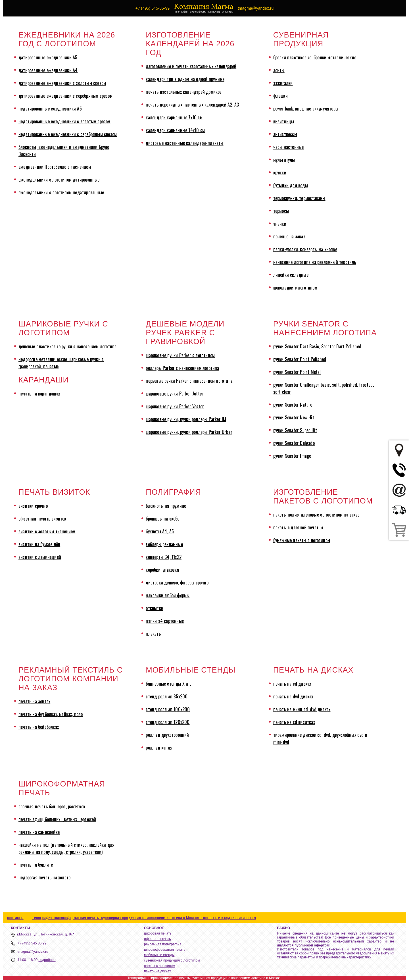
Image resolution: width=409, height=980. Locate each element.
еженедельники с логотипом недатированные (61, 192)
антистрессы (285, 134)
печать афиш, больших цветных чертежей (57, 819)
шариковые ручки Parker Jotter (175, 394)
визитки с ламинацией (40, 557)
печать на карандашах (39, 394)
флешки (280, 96)
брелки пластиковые (292, 57)
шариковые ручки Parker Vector (175, 406)
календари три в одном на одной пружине (185, 79)
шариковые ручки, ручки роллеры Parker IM (186, 419)
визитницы (284, 121)
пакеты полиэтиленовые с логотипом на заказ (316, 515)
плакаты (154, 634)
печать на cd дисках (292, 684)
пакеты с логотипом (160, 966)
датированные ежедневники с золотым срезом (62, 83)
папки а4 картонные (165, 621)
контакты (15, 917)
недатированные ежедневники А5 (50, 109)
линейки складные (291, 275)
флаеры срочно (194, 582)
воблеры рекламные (164, 544)
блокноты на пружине (166, 506)
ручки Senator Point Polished (300, 359)
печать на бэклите (36, 865)
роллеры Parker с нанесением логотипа (182, 368)
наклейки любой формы (168, 595)
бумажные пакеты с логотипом (302, 540)
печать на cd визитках (294, 722)
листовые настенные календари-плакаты (184, 143)
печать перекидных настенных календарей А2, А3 (192, 105)
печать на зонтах (34, 701)
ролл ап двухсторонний (167, 735)
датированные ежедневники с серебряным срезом (65, 96)
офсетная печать (157, 939)
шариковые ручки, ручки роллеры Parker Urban (189, 432)
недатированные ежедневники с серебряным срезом (68, 134)
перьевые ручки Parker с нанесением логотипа (189, 381)
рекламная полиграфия (163, 944)
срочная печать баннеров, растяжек (52, 806)
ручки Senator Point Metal (297, 372)
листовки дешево (162, 582)
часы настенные (289, 147)
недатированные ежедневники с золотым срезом (64, 121)
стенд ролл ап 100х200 (168, 709)
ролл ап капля (159, 748)
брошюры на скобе (162, 519)
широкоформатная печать (165, 950)
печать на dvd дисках (293, 696)
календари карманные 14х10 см (175, 130)
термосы (281, 211)
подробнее (47, 960)
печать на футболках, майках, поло (51, 714)
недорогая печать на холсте (44, 877)
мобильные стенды (159, 955)
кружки (280, 172)
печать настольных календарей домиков (184, 92)
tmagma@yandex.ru (33, 952)
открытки (155, 608)
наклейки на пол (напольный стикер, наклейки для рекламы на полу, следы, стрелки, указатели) (66, 848)
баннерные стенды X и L (168, 684)
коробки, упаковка (162, 570)
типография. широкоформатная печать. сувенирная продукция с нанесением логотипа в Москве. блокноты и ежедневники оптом (144, 917)
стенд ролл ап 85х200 (167, 696)
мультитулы (284, 160)
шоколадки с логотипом (295, 288)
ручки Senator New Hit (294, 417)
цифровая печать (158, 933)
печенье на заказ (289, 236)
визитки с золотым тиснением (47, 531)
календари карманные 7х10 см (174, 117)
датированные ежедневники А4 (48, 70)
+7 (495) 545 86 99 (32, 943)
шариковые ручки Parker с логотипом (180, 355)
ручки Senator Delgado (294, 443)
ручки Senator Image (292, 456)
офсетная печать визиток (42, 519)
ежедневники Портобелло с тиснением (55, 167)
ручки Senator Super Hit (295, 430)
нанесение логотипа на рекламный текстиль (315, 262)
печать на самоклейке (39, 832)
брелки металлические (335, 57)
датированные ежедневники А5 (48, 57)
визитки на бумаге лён (39, 544)
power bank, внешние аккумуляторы (306, 109)
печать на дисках (157, 971)
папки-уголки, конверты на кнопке (305, 249)
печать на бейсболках (39, 727)
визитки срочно (33, 506)
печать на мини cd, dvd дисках (302, 709)
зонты (279, 70)
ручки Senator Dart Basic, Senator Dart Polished (317, 346)
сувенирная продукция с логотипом (172, 960)
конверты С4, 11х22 (164, 557)
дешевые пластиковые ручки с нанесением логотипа (67, 346)
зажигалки (283, 83)
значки (280, 224)
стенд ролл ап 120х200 (168, 722)
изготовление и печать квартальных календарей (191, 66)
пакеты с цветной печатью (298, 527)
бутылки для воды (291, 185)
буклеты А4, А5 (160, 531)
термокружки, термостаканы (299, 198)
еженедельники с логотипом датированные (59, 180)
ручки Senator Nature (293, 405)
